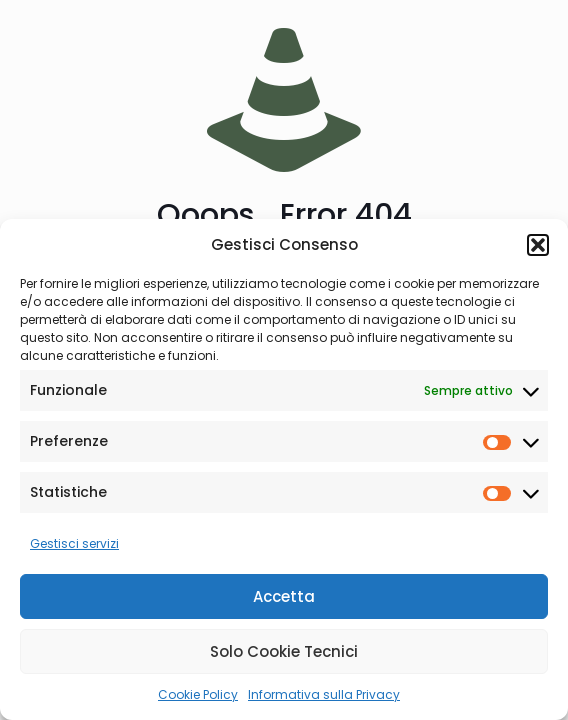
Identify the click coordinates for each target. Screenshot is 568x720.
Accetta (284, 596)
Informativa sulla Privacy (324, 694)
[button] (538, 245)
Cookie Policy (198, 694)
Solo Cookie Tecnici (284, 651)
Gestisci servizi (74, 543)
